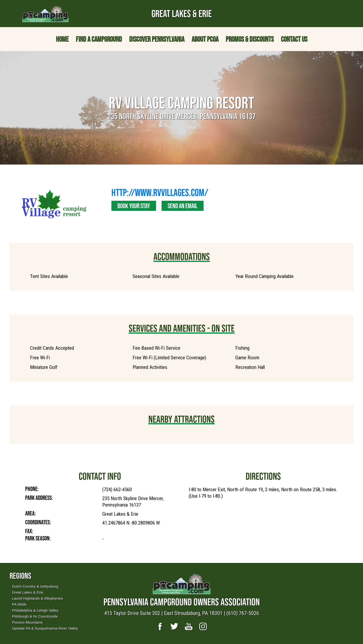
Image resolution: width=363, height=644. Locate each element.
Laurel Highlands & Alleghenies (38, 598)
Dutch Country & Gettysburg (35, 586)
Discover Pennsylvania (157, 39)
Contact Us (294, 39)
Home (62, 39)
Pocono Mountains (27, 622)
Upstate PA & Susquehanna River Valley (45, 628)
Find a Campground (99, 39)
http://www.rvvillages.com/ (160, 192)
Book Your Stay (134, 206)
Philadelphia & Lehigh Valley (35, 610)
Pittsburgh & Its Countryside (35, 616)
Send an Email (183, 206)
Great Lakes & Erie (28, 592)
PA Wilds (19, 604)
